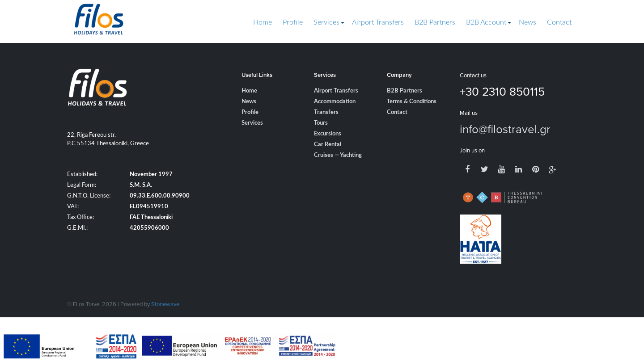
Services (326, 22)
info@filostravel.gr (505, 129)
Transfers (326, 112)
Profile (293, 22)
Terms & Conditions (412, 102)
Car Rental (328, 145)
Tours (321, 123)
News (527, 22)
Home (263, 22)
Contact (559, 22)
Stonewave (165, 304)
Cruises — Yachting (338, 155)
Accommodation (335, 102)
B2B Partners (435, 22)
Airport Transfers (378, 22)
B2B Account (486, 22)
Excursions (328, 134)
